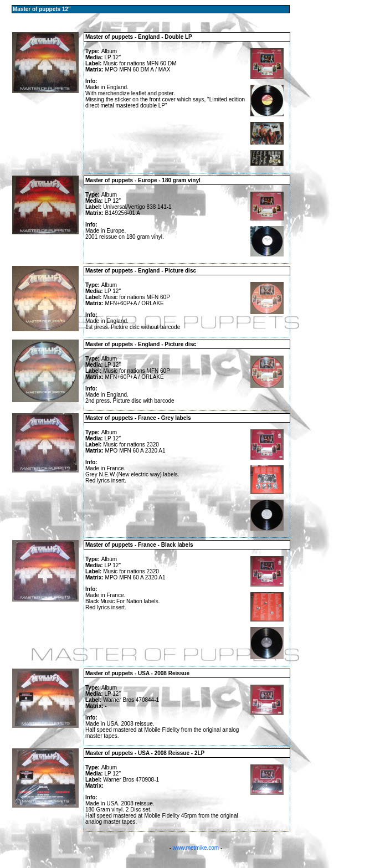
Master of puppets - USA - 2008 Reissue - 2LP (145, 753)
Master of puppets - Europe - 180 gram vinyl (143, 180)
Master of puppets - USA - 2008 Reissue (137, 673)
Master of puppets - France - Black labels (139, 545)
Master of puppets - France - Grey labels (138, 418)
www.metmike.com (196, 848)
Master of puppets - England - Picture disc (141, 271)
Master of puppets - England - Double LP (139, 37)
